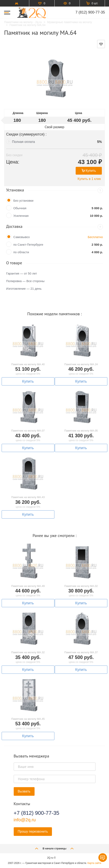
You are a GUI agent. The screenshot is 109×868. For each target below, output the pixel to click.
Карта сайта (94, 863)
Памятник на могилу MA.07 (28, 431)
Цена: (13, 162)
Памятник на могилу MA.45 (28, 719)
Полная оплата (24, 142)
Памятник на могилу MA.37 (81, 652)
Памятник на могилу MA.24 (81, 364)
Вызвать (24, 791)
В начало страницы (54, 848)
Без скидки (14, 155)
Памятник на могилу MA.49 (28, 586)
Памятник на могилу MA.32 (28, 652)
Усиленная (21, 216)
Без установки (23, 201)
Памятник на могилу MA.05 (81, 431)
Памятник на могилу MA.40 (28, 364)
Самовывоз (21, 237)
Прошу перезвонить (33, 831)
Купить (89, 171)
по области (21, 252)
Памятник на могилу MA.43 (28, 497)
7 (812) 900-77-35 (90, 12)
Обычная (20, 208)
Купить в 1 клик (89, 179)
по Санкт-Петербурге (28, 245)
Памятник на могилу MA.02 (81, 586)
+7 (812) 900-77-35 (37, 813)
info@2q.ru (25, 820)
